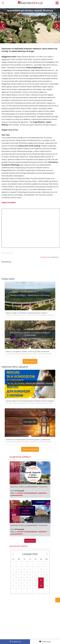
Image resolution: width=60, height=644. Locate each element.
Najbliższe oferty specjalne (15, 367)
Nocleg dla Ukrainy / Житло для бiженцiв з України (30, 383)
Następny (57, 26)
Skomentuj (46, 642)
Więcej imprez (30, 541)
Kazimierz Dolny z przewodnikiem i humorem (29, 487)
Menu (57, 3)
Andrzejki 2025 (30, 422)
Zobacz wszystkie (30, 449)
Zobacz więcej (30, 361)
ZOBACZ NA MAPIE (9, 203)
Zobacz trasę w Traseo (7, 253)
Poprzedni (3, 26)
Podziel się (16, 642)
